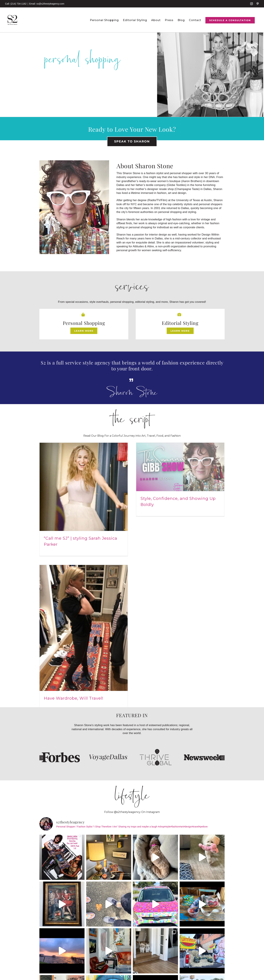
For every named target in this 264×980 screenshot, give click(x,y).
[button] (42, 608)
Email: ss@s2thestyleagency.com (47, 4)
